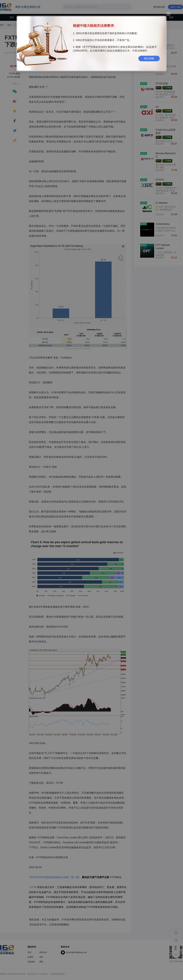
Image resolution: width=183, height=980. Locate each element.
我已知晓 (149, 58)
